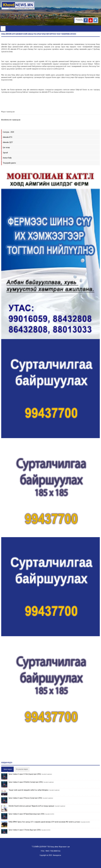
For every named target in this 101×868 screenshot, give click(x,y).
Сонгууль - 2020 (8, 132)
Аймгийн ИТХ (8, 137)
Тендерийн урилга (9, 163)
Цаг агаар (6, 147)
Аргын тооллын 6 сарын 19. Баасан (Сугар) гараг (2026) (25, 798)
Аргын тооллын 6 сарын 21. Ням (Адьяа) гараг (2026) (25, 774)
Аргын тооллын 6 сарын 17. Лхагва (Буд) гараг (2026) (25, 830)
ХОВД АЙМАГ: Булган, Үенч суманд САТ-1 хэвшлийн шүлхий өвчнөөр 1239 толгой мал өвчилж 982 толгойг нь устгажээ (44, 822)
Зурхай (5, 152)
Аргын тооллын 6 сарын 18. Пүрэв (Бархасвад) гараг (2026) (26, 814)
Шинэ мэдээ (8, 769)
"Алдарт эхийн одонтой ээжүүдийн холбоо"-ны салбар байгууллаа (28, 790)
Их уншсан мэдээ (22, 769)
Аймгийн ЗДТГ (8, 142)
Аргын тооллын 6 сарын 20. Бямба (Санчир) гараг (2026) (26, 782)
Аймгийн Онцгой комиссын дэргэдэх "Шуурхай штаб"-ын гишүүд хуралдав (31, 806)
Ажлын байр (7, 158)
